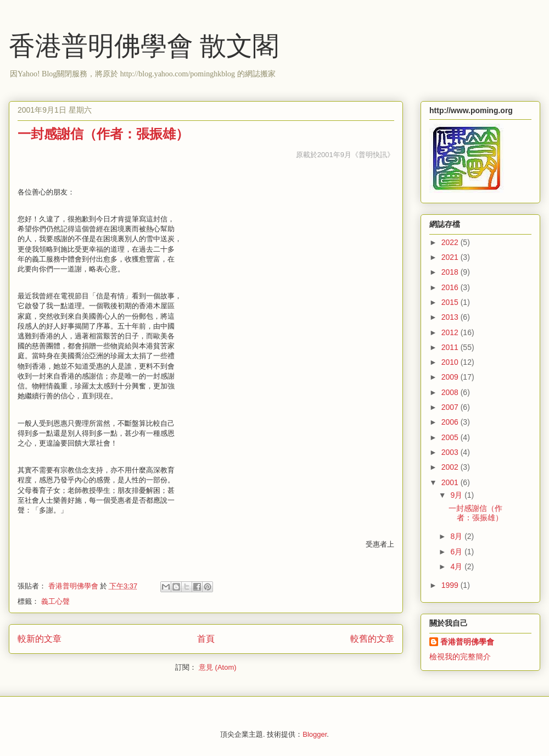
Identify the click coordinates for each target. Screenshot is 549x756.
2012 (451, 332)
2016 (451, 287)
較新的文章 (40, 639)
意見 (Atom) (218, 667)
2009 (451, 377)
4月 (457, 566)
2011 (451, 347)
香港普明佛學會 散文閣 (144, 46)
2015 (451, 302)
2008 (451, 392)
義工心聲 (55, 601)
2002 (451, 467)
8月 (457, 536)
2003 (451, 452)
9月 (457, 495)
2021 (451, 257)
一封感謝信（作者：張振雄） (103, 134)
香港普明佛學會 (467, 642)
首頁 (206, 639)
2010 (451, 362)
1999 (451, 585)
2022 (451, 242)
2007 (451, 407)
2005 (451, 437)
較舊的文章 (372, 639)
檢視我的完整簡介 (460, 657)
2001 (451, 482)
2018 (451, 272)
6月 (457, 552)
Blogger (315, 734)
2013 (451, 317)
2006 (451, 422)
